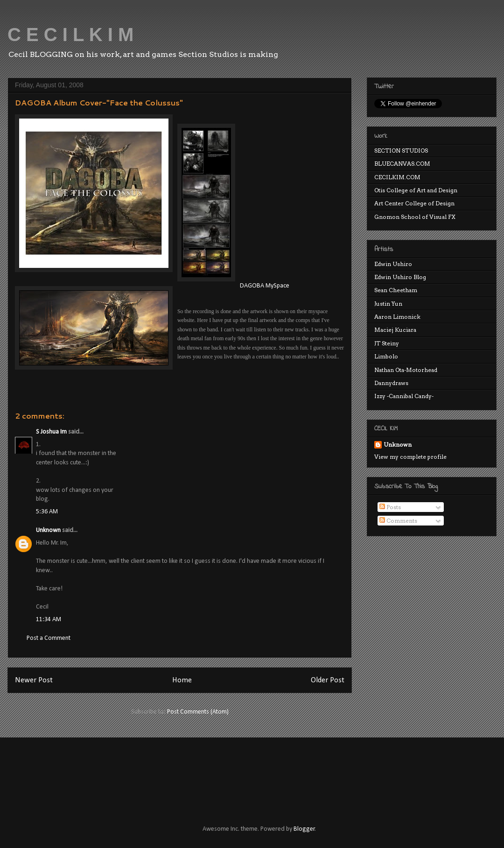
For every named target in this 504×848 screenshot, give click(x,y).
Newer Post (34, 680)
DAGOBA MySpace (265, 286)
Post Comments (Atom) (198, 712)
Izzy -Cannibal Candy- (404, 396)
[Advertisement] (184, 773)
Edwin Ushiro (393, 264)
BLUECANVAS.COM (402, 164)
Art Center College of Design (414, 203)
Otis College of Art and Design (416, 190)
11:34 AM (49, 620)
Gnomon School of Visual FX (415, 217)
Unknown (48, 530)
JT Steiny (387, 343)
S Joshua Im (51, 432)
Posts (390, 507)
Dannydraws (391, 383)
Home (182, 680)
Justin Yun (388, 304)
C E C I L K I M (70, 35)
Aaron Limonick (397, 317)
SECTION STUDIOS (401, 151)
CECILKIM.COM (397, 177)
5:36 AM (47, 512)
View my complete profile (410, 457)
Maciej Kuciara (395, 330)
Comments (398, 521)
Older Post (328, 680)
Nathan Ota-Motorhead (406, 370)
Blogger (304, 829)
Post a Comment (49, 638)
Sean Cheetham (396, 290)
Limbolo (386, 356)
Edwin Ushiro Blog (400, 277)
